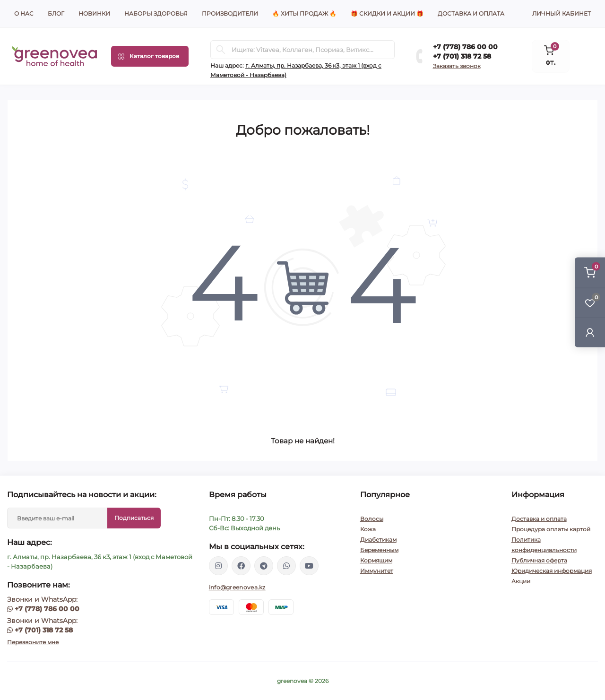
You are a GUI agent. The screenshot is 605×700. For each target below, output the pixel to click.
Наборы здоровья (156, 13)
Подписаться (134, 518)
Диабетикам (378, 540)
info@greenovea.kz (237, 587)
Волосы (372, 519)
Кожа (368, 529)
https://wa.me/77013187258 (286, 566)
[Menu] (150, 56)
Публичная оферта (539, 560)
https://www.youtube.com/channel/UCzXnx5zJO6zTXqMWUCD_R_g (309, 566)
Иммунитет (377, 571)
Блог (56, 13)
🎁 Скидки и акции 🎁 (387, 13)
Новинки (94, 13)
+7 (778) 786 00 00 (465, 47)
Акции (521, 581)
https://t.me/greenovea (264, 566)
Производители (230, 13)
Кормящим (376, 560)
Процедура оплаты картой (551, 529)
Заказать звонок (457, 66)
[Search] (221, 50)
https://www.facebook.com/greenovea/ (241, 566)
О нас (24, 13)
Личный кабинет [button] (562, 13)
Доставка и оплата (471, 13)
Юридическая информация (552, 571)
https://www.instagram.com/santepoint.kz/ (218, 566)
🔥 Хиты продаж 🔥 (304, 13)
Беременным (379, 550)
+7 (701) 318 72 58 (462, 56)
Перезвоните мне (33, 642)
